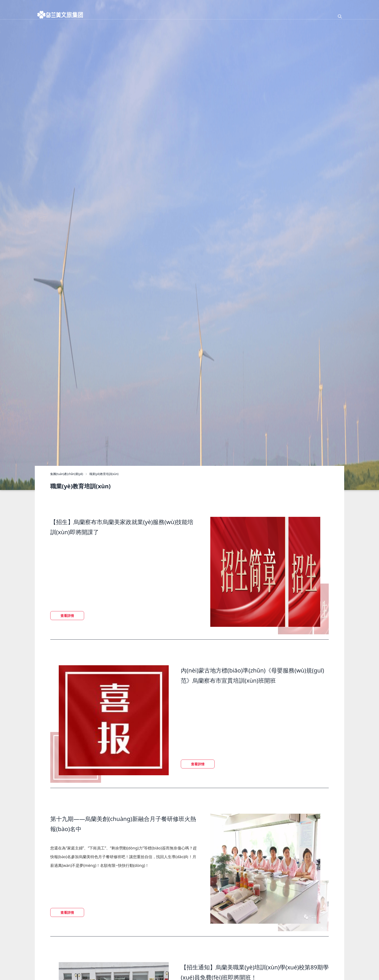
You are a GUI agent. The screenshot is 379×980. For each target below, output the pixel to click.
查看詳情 (67, 616)
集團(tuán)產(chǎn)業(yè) (67, 474)
